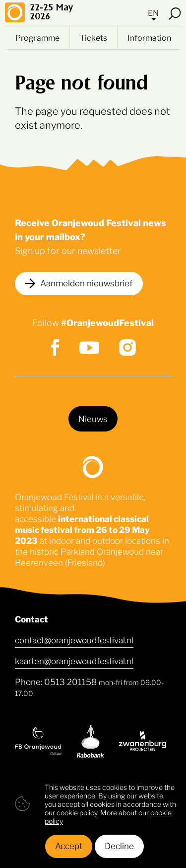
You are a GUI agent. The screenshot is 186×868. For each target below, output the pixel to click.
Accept (69, 845)
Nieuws (93, 418)
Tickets (93, 37)
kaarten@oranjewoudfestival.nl (74, 660)
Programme (37, 37)
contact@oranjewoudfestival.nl (74, 639)
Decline (119, 845)
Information (149, 37)
